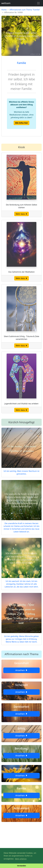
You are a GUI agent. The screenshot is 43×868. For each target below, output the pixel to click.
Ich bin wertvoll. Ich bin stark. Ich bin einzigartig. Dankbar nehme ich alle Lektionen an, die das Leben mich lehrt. (21, 584)
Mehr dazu (21, 214)
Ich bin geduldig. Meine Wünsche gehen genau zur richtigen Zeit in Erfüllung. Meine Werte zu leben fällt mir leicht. (21, 639)
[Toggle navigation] (38, 3)
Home (4, 10)
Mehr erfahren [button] (21, 859)
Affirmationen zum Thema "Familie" (25, 10)
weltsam (6, 3)
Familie (21, 63)
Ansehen (21, 670)
